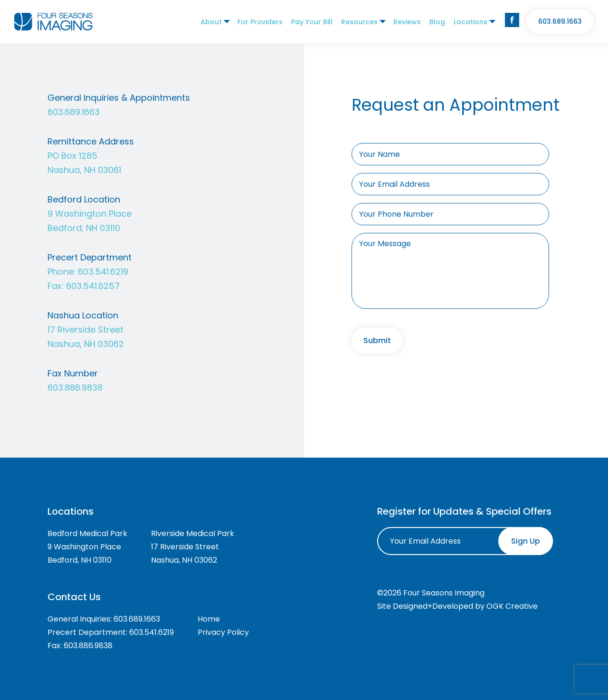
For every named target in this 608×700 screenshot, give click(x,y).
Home (209, 619)
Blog (437, 22)
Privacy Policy (223, 632)
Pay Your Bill (312, 22)
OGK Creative (512, 606)
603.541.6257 (93, 286)
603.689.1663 (560, 21)
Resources (359, 22)
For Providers (260, 22)
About (211, 22)
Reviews (407, 22)
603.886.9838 (75, 388)
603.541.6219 (103, 272)
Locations (470, 22)
